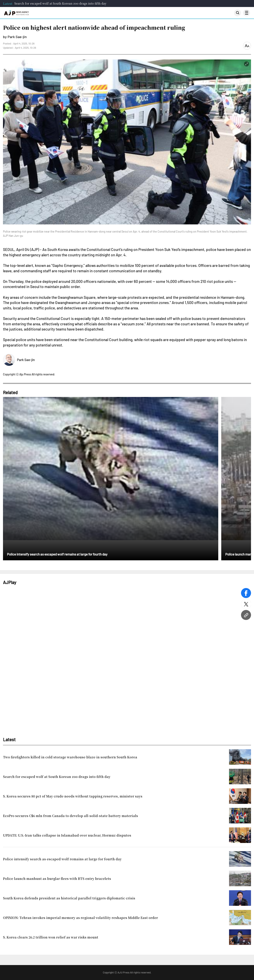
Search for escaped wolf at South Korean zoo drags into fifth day (60, 3)
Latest (8, 3)
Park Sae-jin (26, 360)
